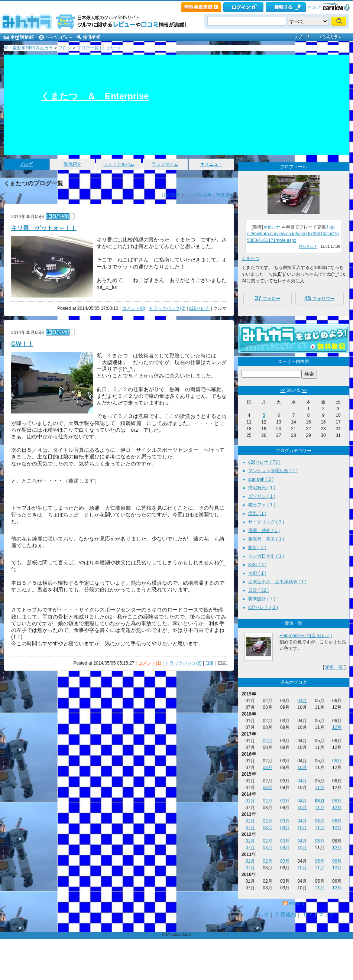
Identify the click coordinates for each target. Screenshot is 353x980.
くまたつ (250, 259)
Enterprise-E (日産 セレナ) (306, 636)
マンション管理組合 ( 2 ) (273, 471)
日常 (210, 663)
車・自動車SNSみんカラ (28, 48)
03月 (285, 801)
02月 (267, 741)
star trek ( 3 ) (261, 479)
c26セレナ (199, 308)
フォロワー (319, 298)
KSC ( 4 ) (257, 565)
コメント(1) (150, 663)
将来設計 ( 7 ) (262, 599)
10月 (302, 768)
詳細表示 (171, 195)
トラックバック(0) (167, 308)
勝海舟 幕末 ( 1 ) (266, 539)
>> (304, 390)
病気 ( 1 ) (257, 513)
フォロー (267, 298)
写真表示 (225, 195)
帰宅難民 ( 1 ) (262, 488)
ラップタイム (165, 164)
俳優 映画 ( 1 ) (264, 530)
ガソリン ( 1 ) (262, 496)
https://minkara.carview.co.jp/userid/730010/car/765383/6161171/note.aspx (293, 234)
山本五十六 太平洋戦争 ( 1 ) (277, 582)
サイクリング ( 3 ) (266, 522)
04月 (302, 701)
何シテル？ (308, 246)
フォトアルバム (119, 164)
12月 (337, 727)
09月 (285, 828)
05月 (319, 801)
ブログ (65, 48)
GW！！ (22, 344)
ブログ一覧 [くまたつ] (98, 48)
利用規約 (286, 915)
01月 (250, 801)
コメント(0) (134, 308)
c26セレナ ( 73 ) (264, 462)
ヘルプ (314, 7)
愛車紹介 (72, 164)
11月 (319, 788)
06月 (337, 761)
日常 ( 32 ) (258, 590)
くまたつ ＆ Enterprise (95, 96)
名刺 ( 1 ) (257, 573)
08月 (267, 768)
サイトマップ (318, 915)
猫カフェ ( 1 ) (262, 505)
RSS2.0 (296, 904)
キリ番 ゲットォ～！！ (44, 228)
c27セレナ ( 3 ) (263, 607)
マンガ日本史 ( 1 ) (266, 556)
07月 (250, 828)
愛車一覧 (334, 667)
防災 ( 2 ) (257, 548)
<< (283, 390)
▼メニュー (211, 164)
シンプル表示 (198, 195)
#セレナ (272, 227)
